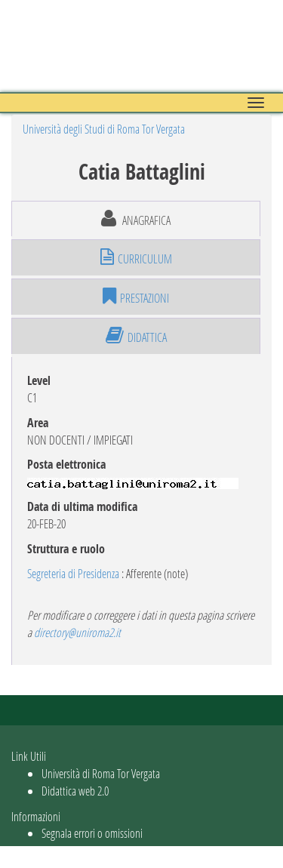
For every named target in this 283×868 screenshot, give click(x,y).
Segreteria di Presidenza (73, 573)
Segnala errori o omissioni (92, 833)
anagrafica (136, 219)
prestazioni (136, 297)
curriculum (136, 257)
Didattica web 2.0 (75, 791)
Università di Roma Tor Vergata (101, 773)
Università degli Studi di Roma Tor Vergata (104, 129)
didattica (136, 336)
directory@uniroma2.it (77, 632)
